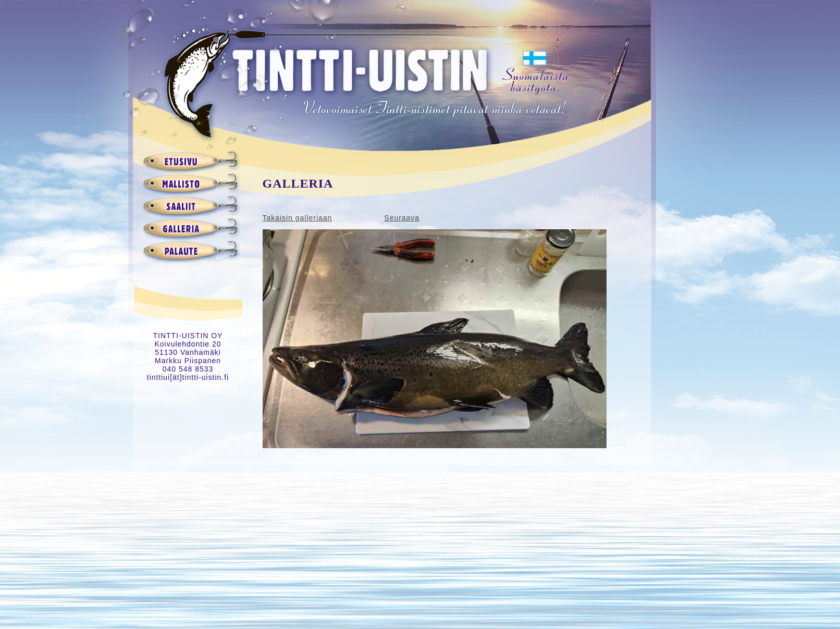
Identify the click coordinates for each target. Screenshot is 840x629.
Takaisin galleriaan (298, 218)
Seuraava (402, 218)
